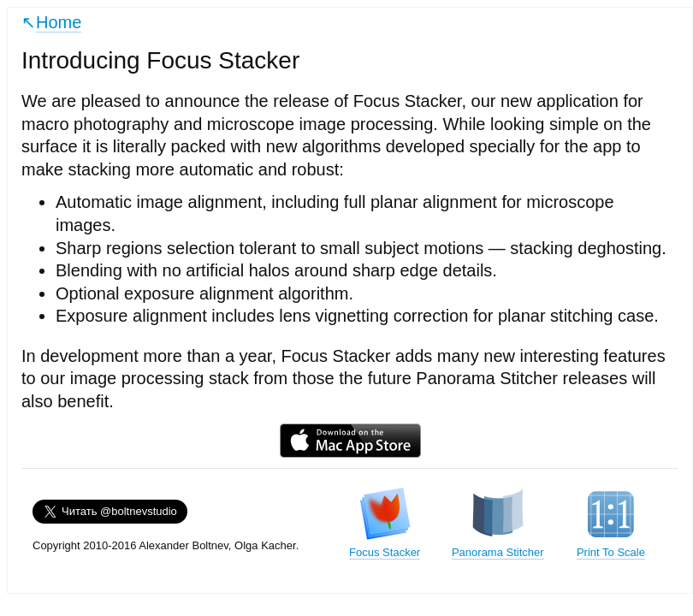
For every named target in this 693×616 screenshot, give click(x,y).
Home (59, 22)
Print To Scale (611, 523)
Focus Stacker (385, 523)
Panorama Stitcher (498, 523)
